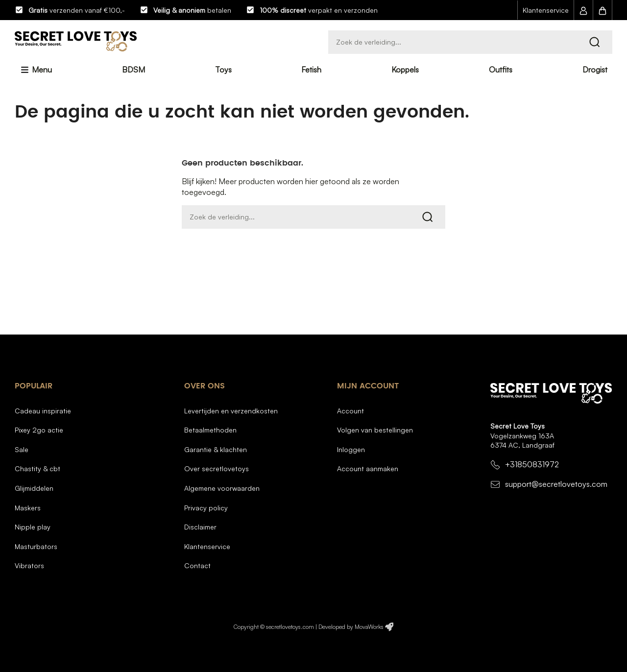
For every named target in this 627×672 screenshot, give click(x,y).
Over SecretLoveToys (217, 468)
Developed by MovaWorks (351, 627)
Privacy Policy (206, 508)
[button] (583, 10)
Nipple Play (33, 527)
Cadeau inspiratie (43, 411)
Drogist (595, 70)
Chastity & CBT (37, 468)
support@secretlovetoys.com (556, 484)
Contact (197, 565)
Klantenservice (546, 10)
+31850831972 (532, 465)
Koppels (405, 70)
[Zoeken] (470, 42)
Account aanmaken (368, 468)
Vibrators (29, 565)
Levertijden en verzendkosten (231, 411)
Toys (223, 70)
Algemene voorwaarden (222, 488)
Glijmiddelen (34, 488)
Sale (22, 449)
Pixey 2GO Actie (39, 430)
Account (350, 411)
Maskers (28, 508)
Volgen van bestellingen (375, 430)
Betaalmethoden (210, 430)
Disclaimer (200, 527)
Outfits (501, 70)
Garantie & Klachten (216, 449)
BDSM (133, 70)
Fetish (311, 70)
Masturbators (36, 546)
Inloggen (351, 449)
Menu (41, 70)
